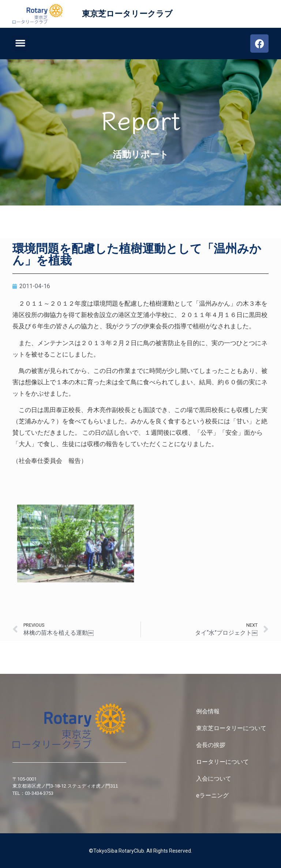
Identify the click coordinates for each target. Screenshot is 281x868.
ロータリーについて (223, 762)
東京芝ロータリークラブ (127, 14)
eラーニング (212, 795)
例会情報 (208, 711)
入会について (214, 779)
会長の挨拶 (211, 745)
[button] (20, 43)
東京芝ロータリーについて (232, 728)
